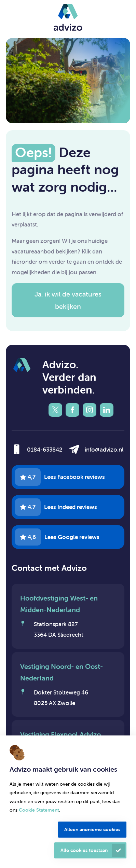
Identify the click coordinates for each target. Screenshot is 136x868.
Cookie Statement (39, 810)
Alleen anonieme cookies (92, 829)
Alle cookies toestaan (84, 850)
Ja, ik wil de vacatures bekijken (68, 300)
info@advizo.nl (104, 450)
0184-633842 (45, 450)
